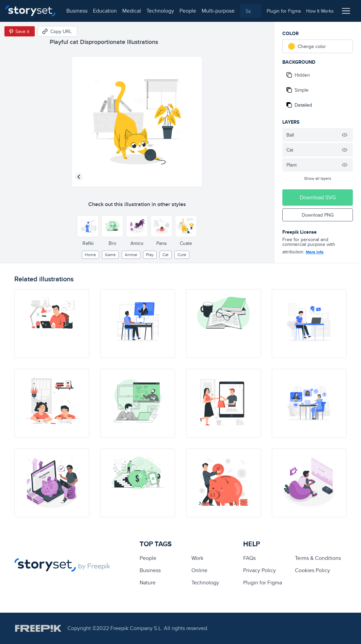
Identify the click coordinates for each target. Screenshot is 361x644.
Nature (148, 583)
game (110, 255)
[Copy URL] (58, 31)
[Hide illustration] (345, 135)
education (105, 11)
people (188, 11)
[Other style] (88, 226)
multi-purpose (218, 11)
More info (315, 252)
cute (182, 255)
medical (132, 11)
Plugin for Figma (263, 583)
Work (197, 558)
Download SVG (318, 197)
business (77, 11)
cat (166, 255)
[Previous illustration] (79, 177)
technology (160, 11)
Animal (131, 255)
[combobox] (251, 11)
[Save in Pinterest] (20, 31)
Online (199, 570)
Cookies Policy (312, 570)
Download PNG (318, 215)
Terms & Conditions (318, 558)
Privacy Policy (260, 570)
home (90, 255)
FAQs (249, 558)
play (150, 255)
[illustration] (52, 324)
